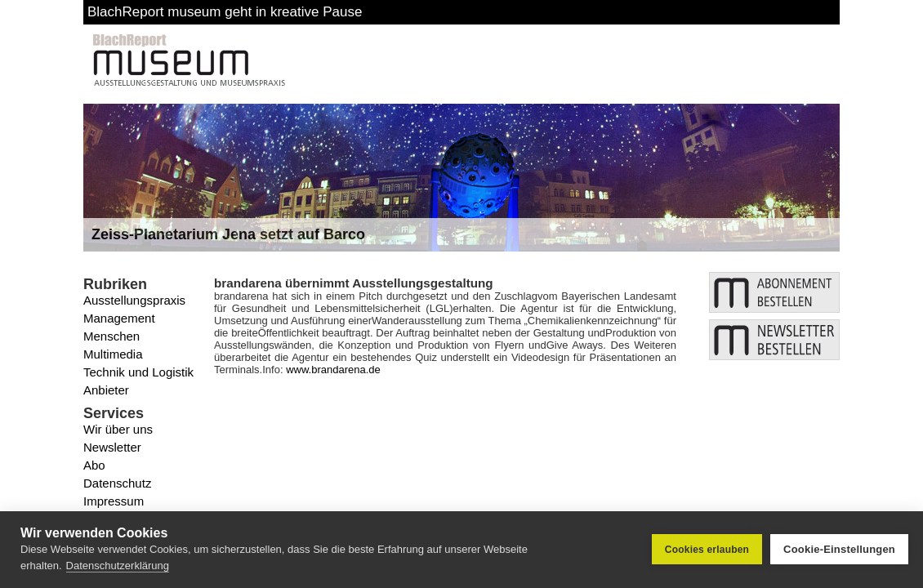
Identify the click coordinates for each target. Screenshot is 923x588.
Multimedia (113, 354)
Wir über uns (118, 429)
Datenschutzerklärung (118, 566)
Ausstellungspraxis (134, 300)
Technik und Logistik (138, 372)
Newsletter (112, 447)
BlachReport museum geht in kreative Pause (225, 12)
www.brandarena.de (333, 370)
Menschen (111, 336)
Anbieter (106, 390)
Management (119, 318)
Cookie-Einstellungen (839, 549)
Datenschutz (117, 483)
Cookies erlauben (707, 550)
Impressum (114, 501)
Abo (94, 465)
